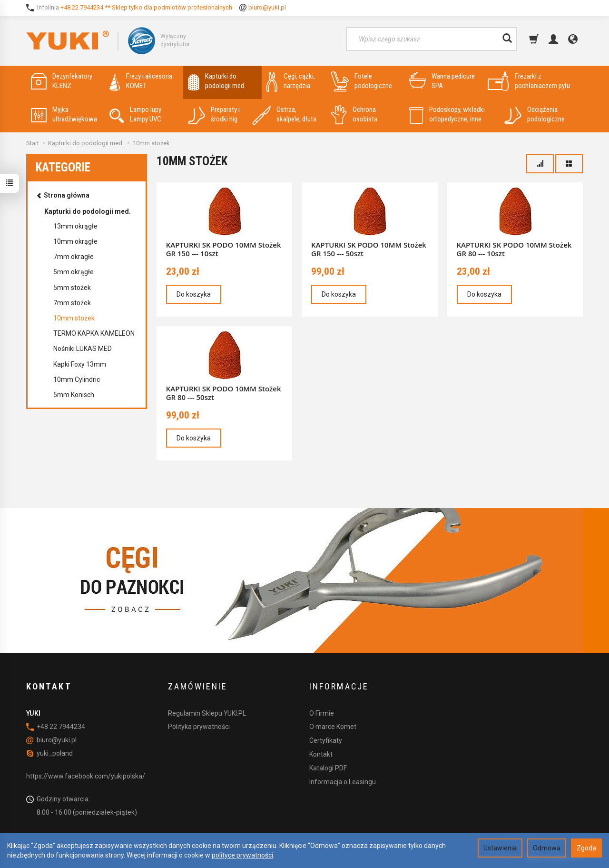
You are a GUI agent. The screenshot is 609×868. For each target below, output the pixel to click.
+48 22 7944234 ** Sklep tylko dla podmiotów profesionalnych (146, 7)
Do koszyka (194, 294)
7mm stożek (72, 303)
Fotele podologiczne (361, 81)
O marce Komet (333, 727)
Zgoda (586, 848)
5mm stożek (72, 288)
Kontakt (321, 754)
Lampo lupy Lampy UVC (135, 115)
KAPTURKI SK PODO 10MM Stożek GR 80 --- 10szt (514, 249)
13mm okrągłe (75, 226)
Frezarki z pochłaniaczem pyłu (529, 81)
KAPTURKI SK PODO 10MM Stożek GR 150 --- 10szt (224, 249)
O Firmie (322, 713)
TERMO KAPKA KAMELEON (94, 333)
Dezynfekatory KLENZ (62, 81)
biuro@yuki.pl (267, 7)
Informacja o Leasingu (343, 782)
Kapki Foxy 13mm (80, 364)
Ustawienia (500, 848)
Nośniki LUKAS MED (83, 349)
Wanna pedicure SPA (442, 81)
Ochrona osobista (354, 115)
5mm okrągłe (74, 272)
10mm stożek (74, 318)
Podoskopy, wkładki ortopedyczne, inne (447, 115)
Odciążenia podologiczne (535, 115)
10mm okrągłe (75, 241)
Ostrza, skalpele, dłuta (284, 115)
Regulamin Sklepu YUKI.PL (207, 713)
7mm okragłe (74, 257)
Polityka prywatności (199, 727)
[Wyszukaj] (507, 39)
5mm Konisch (74, 395)
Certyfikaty (326, 740)
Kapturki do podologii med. (217, 81)
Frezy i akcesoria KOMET (141, 81)
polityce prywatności (242, 855)
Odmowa (547, 848)
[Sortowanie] (540, 164)
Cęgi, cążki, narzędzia (291, 81)
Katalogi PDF (328, 768)
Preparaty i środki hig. (214, 115)
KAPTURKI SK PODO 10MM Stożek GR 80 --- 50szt (224, 393)
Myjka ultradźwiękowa (64, 115)
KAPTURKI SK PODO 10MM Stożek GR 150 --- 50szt (369, 249)
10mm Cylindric (77, 379)
